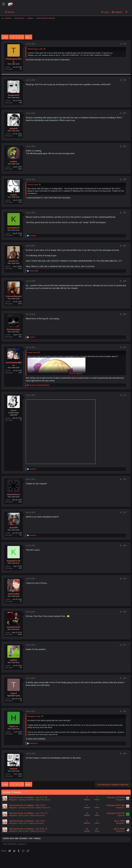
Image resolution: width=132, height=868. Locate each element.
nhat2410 (14, 528)
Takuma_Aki (120, 831)
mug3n (14, 195)
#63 (125, 113)
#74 (125, 545)
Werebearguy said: (35, 49)
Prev (6, 37)
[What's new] (126, 12)
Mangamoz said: (34, 716)
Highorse (14, 726)
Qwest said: (32, 352)
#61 (125, 44)
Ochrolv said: (33, 185)
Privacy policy (64, 859)
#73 (125, 512)
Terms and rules (49, 859)
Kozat (14, 410)
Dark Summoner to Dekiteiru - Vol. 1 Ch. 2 (27, 821)
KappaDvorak (14, 561)
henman (14, 769)
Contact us (35, 859)
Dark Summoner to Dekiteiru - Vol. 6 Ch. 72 (28, 829)
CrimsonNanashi (14, 296)
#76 (125, 612)
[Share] (121, 44)
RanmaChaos (14, 494)
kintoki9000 (14, 228)
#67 (125, 246)
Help (75, 859)
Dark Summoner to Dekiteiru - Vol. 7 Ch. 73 (28, 813)
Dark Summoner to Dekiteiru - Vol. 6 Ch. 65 (28, 797)
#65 (125, 179)
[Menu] (4, 4)
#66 (125, 213)
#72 (125, 479)
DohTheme (106, 864)
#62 (125, 80)
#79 (125, 711)
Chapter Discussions (42, 800)
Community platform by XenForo (110, 862)
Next (28, 37)
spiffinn (14, 660)
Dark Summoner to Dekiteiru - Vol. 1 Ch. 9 (27, 805)
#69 (125, 314)
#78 (125, 678)
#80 (125, 753)
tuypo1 (14, 693)
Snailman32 (14, 95)
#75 (125, 579)
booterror (14, 261)
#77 (125, 645)
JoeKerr (14, 161)
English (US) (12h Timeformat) (15, 859)
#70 (125, 347)
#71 (125, 395)
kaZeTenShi (14, 594)
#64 (125, 146)
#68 (125, 281)
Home (83, 859)
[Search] (10, 12)
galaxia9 (14, 128)
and (39, 385)
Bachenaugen (14, 329)
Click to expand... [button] (76, 373)
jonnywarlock (14, 627)
